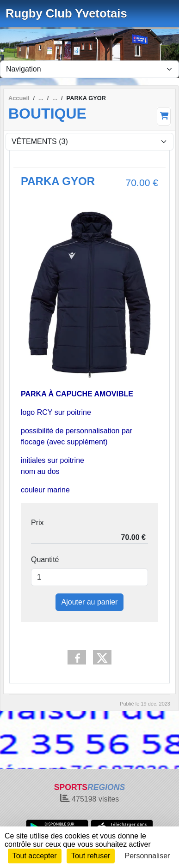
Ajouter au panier (90, 602)
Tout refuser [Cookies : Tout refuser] (91, 856)
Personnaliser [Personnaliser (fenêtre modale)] (148, 856)
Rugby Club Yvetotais (66, 13)
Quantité (45, 560)
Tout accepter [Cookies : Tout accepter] (35, 856)
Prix (37, 523)
